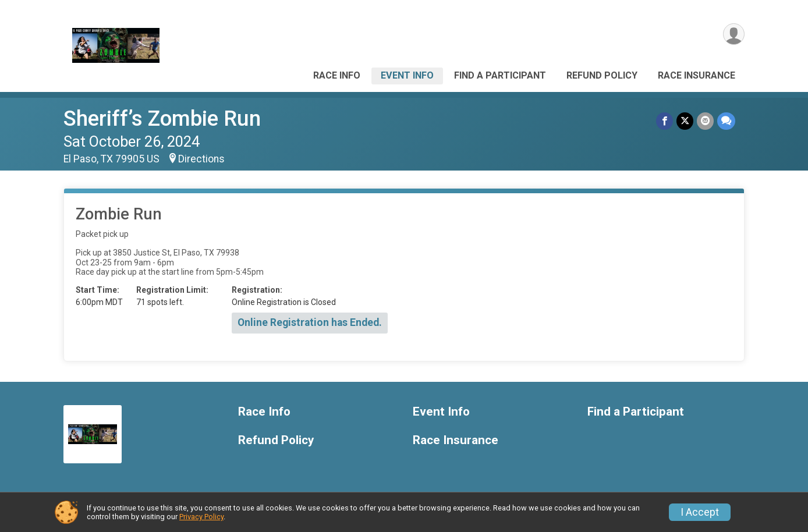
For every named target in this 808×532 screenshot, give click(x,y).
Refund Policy (602, 75)
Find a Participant (500, 75)
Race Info (337, 75)
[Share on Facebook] (665, 121)
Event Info (407, 75)
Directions (201, 159)
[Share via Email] (705, 121)
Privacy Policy (201, 517)
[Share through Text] (726, 121)
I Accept (700, 512)
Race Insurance (697, 75)
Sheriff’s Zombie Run (162, 118)
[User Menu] (734, 34)
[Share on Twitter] (685, 121)
